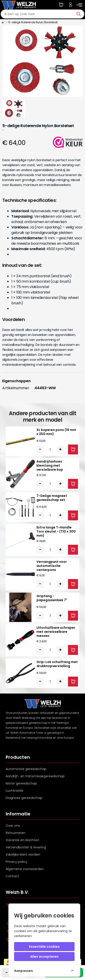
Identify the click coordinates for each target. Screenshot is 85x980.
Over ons (13, 826)
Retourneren (16, 833)
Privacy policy (16, 862)
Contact (12, 876)
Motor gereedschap (21, 783)
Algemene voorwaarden (25, 869)
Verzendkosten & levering (26, 847)
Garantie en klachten (22, 840)
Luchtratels (15, 791)
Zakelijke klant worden (23, 854)
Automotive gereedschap (26, 769)
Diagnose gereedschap (24, 798)
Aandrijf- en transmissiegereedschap (35, 776)
